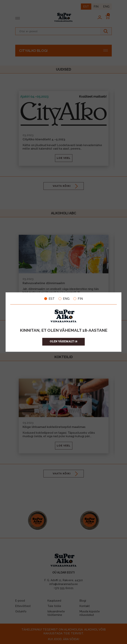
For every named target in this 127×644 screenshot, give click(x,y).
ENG (64, 299)
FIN (78, 299)
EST (49, 299)
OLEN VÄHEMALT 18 (64, 342)
